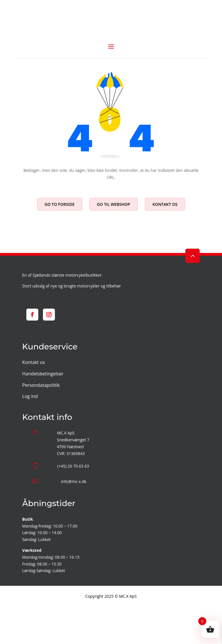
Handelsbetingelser (43, 374)
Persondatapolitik (41, 385)
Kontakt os (165, 204)
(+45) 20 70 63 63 (73, 466)
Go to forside (60, 204)
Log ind (30, 396)
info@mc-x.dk (74, 481)
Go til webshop (114, 204)
